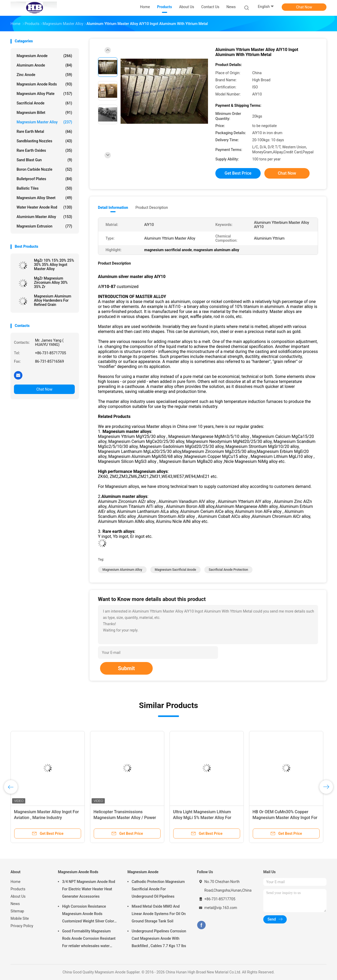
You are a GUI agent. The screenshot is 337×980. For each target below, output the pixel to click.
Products (18, 889)
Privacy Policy (22, 926)
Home (16, 882)
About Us (18, 896)
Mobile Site (20, 918)
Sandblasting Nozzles (44, 141)
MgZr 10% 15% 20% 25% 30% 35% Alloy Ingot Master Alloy (54, 265)
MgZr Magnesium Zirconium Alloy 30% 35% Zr (51, 282)
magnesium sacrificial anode (175, 570)
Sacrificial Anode (44, 103)
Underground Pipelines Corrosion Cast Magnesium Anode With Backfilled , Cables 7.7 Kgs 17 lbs (159, 938)
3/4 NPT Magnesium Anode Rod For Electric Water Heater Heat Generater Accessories (89, 889)
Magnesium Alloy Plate (44, 94)
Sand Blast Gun (44, 160)
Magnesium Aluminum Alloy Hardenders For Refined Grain (53, 300)
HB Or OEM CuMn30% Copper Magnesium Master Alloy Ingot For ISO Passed (285, 818)
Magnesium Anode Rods (44, 84)
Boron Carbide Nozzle (44, 169)
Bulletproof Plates (44, 179)
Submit (126, 668)
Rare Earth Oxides (44, 150)
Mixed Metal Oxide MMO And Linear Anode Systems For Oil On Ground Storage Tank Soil (159, 914)
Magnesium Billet (44, 113)
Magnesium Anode (44, 56)
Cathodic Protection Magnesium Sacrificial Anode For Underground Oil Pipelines (158, 889)
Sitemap (17, 911)
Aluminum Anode (44, 65)
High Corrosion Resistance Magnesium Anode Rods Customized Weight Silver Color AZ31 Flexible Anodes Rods (88, 915)
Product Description (152, 208)
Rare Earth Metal (44, 132)
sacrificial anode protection (228, 570)
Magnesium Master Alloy (44, 122)
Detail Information (113, 208)
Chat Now (304, 7)
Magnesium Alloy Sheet (44, 198)
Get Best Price (238, 173)
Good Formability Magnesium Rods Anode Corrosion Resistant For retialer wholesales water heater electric (89, 939)
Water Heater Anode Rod (44, 207)
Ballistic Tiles (44, 188)
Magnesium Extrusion (44, 226)
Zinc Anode (44, 75)
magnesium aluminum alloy (122, 570)
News (15, 904)
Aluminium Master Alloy (44, 217)
